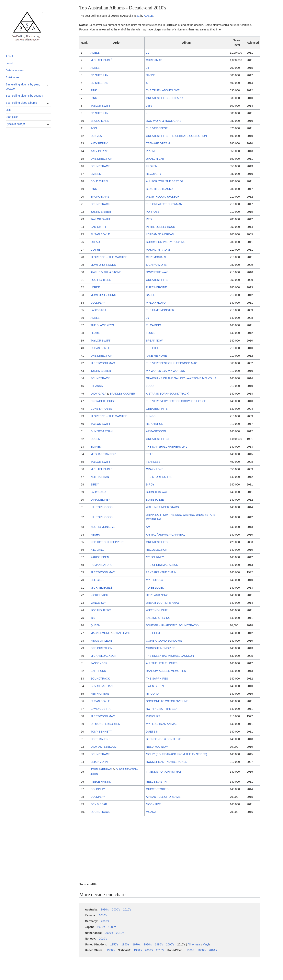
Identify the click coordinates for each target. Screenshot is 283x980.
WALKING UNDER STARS (162, 507)
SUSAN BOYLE (100, 234)
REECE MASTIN (101, 782)
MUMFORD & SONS (103, 265)
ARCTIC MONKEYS (103, 527)
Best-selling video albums (21, 103)
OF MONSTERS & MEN (105, 724)
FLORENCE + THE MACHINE (109, 257)
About (9, 56)
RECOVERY (154, 174)
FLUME (95, 333)
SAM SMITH (98, 227)
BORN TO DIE (155, 500)
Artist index (12, 77)
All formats (194, 944)
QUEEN (95, 439)
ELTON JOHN (99, 762)
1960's (125, 944)
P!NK (94, 90)
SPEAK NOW (154, 341)
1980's (105, 909)
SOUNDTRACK (100, 166)
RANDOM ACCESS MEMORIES (166, 671)
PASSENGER (99, 663)
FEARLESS (153, 462)
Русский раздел (16, 124)
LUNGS (151, 416)
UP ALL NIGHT (155, 159)
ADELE (148, 16)
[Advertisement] (170, 850)
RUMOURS (153, 716)
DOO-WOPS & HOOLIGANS (164, 121)
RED (149, 219)
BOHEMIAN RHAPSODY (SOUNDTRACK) (172, 625)
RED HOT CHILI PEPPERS (107, 542)
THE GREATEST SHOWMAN (164, 204)
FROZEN (152, 166)
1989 (149, 106)
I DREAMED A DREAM (160, 234)
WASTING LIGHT (157, 610)
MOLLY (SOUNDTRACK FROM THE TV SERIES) (177, 754)
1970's (101, 927)
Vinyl (206, 944)
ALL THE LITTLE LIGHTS (162, 663)
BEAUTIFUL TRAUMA (160, 189)
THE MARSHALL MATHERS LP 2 (167, 447)
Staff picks (12, 117)
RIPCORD (152, 694)
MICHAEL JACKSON (103, 656)
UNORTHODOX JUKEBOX (163, 197)
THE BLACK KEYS (102, 325)
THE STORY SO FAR (159, 477)
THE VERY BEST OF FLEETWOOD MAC (172, 363)
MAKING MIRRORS (158, 250)
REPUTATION (155, 424)
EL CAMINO (154, 325)
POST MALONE (100, 739)
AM (148, 527)
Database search (16, 70)
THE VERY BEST (157, 128)
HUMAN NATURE (101, 565)
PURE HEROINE (157, 287)
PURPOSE (153, 212)
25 (148, 68)
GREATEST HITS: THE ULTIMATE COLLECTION (176, 136)
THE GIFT (152, 348)
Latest (9, 63)
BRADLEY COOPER (122, 394)
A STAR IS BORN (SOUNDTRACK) (168, 394)
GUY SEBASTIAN (102, 431)
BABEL (150, 295)
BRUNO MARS (100, 121)
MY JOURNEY (155, 557)
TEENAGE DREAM (158, 143)
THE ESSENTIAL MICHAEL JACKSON (170, 656)
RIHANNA (97, 386)
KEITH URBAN (100, 477)
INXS (94, 128)
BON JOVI (97, 136)
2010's (127, 909)
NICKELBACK (99, 595)
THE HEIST (153, 633)
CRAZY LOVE (155, 469)
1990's (159, 944)
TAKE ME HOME (156, 356)
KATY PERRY (99, 143)
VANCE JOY (98, 603)
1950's (114, 944)
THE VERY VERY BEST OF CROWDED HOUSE (176, 401)
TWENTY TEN (155, 686)
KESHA (95, 535)
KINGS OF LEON (101, 641)
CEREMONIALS (156, 257)
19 (148, 318)
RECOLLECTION (157, 550)
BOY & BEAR (99, 804)
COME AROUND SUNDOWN (164, 641)
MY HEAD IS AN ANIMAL (162, 724)
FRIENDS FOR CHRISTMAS (164, 772)
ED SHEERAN (99, 75)
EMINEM (96, 174)
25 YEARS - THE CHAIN (161, 572)
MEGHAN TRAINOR (103, 454)
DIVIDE (151, 75)
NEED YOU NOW (157, 747)
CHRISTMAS (154, 60)
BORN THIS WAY (157, 492)
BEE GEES (97, 580)
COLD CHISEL (100, 181)
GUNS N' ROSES (101, 409)
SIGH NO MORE (156, 265)
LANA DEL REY (100, 500)
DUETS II (152, 732)
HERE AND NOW (157, 595)
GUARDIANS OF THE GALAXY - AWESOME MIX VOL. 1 (181, 378)
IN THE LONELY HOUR (161, 227)
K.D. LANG (97, 550)
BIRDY (95, 485)
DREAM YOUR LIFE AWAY (163, 603)
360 (93, 618)
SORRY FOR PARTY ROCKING (166, 242)
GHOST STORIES (157, 789)
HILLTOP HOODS (101, 507)
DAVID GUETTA (100, 709)
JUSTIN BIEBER (101, 212)
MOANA (151, 812)
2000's (116, 909)
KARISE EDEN (100, 557)
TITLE (150, 454)
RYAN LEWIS (122, 633)
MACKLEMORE (100, 633)
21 (138, 16)
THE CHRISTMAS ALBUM (162, 565)
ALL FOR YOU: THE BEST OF (165, 181)
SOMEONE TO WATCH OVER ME (167, 701)
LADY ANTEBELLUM (103, 747)
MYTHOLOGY (155, 580)
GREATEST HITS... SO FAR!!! (165, 98)
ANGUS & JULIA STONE (106, 272)
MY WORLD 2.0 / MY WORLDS (165, 371)
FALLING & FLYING (158, 618)
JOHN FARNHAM (101, 769)
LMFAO (95, 242)
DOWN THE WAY (157, 272)
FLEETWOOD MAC (103, 363)
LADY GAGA (98, 310)
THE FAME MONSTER (160, 310)
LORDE (95, 287)
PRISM (150, 151)
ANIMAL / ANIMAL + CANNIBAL (166, 535)
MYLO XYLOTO (156, 303)
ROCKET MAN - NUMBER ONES (167, 762)
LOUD (150, 386)
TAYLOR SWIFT (100, 106)
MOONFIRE (153, 804)
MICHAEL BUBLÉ (101, 60)
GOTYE (95, 250)
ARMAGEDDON (156, 431)
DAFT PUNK (98, 671)
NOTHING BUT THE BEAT (162, 709)
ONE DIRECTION (101, 159)
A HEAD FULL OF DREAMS (163, 797)
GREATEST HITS (157, 280)
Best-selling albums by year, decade (23, 87)
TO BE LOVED (155, 588)
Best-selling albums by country (24, 96)
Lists (9, 110)
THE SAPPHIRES (157, 679)
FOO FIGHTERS (101, 280)
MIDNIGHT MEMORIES (161, 648)
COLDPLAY (98, 303)
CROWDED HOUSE (103, 401)
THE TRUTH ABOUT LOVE (163, 90)
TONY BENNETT (101, 732)
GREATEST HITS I (158, 439)
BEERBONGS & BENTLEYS (164, 739)
